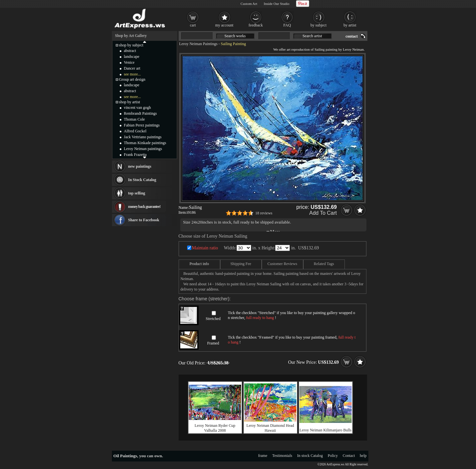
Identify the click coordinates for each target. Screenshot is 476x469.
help (363, 456)
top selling (137, 193)
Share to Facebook (144, 220)
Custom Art (249, 4)
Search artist (312, 36)
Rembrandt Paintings (141, 113)
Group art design (132, 79)
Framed (213, 343)
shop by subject (131, 45)
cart (193, 25)
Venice (129, 62)
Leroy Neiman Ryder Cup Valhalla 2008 (215, 428)
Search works (235, 36)
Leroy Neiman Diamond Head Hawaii (270, 428)
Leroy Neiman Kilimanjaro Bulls (326, 430)
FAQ (287, 25)
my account (224, 25)
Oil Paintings (125, 456)
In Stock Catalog (142, 180)
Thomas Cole (134, 119)
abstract (130, 51)
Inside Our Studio (276, 4)
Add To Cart (323, 213)
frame (263, 456)
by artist (350, 25)
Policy (333, 456)
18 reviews (264, 213)
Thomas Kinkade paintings (145, 143)
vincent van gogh (138, 108)
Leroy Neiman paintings (143, 149)
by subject (318, 25)
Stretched (213, 319)
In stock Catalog (310, 456)
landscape (132, 57)
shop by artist (130, 102)
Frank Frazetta (135, 155)
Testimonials (282, 456)
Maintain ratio (205, 248)
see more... (132, 74)
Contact (349, 456)
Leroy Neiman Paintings (198, 44)
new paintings (140, 166)
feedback (256, 25)
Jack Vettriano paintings (143, 137)
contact (352, 36)
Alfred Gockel (135, 131)
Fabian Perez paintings (142, 125)
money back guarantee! (144, 207)
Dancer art (132, 68)
